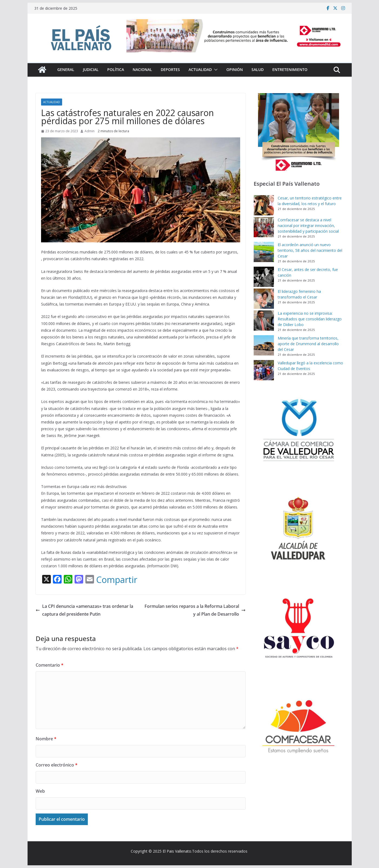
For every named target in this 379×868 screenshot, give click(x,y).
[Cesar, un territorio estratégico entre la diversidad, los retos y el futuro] (264, 205)
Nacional (142, 69)
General (66, 69)
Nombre (46, 739)
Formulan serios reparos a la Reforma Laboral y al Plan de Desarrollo (195, 610)
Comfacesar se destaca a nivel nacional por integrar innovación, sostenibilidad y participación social (308, 226)
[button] (215, 70)
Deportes (170, 69)
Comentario (50, 665)
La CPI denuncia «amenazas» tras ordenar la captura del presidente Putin (84, 610)
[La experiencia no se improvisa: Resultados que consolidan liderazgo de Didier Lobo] (264, 321)
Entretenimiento (290, 69)
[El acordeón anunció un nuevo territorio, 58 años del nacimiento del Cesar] (264, 252)
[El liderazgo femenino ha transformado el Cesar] (264, 299)
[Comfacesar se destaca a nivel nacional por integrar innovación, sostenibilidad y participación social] (264, 227)
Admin (90, 131)
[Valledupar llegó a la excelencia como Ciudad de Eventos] (264, 370)
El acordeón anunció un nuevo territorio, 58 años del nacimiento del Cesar (310, 250)
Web (40, 791)
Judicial (91, 69)
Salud (258, 69)
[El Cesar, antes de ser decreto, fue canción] (264, 277)
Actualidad (200, 69)
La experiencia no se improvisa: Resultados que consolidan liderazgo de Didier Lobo (310, 319)
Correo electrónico (57, 765)
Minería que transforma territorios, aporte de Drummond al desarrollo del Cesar (308, 344)
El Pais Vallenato (177, 851)
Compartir (117, 580)
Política (116, 69)
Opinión (235, 69)
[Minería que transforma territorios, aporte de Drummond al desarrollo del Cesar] (264, 345)
